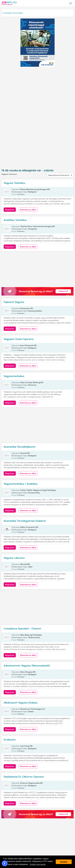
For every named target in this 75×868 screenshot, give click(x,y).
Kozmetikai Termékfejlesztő (19, 447)
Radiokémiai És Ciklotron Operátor (24, 777)
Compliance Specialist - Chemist (22, 628)
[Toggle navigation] (71, 3)
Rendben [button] (64, 862)
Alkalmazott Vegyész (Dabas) (21, 703)
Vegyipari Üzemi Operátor (19, 339)
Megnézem (10, 210)
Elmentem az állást (28, 210)
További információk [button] (37, 864)
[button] (5, 863)
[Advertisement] (37, 83)
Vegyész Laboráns (14, 558)
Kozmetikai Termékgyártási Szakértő (25, 521)
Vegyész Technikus (14, 183)
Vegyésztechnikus (14, 376)
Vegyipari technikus (9, 174)
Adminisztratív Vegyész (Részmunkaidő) (27, 665)
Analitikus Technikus (15, 220)
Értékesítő (10, 740)
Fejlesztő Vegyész (14, 302)
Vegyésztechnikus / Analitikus (21, 484)
